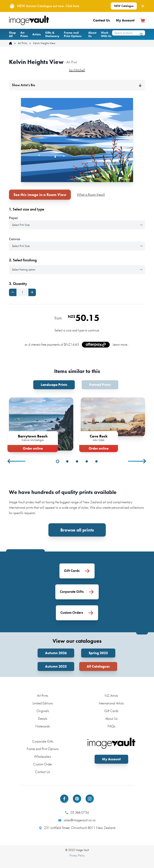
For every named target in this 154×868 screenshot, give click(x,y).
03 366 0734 (77, 812)
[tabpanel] (41, 424)
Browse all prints (77, 530)
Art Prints (24, 34)
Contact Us (101, 20)
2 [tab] (67, 461)
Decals (43, 719)
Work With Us (106, 34)
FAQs (111, 726)
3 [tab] (77, 461)
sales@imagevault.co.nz (77, 820)
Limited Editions (43, 703)
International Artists (111, 703)
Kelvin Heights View (44, 43)
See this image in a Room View (40, 195)
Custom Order (43, 764)
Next (137, 461)
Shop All (12, 34)
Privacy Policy (77, 855)
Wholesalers (43, 756)
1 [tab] (58, 461)
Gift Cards (111, 711)
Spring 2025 (98, 653)
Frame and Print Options (73, 34)
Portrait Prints (100, 385)
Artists (37, 34)
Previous (17, 461)
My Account (125, 20)
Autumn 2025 (56, 666)
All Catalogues (98, 666)
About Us (92, 34)
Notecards (43, 726)
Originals (43, 711)
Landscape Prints (54, 385)
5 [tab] (96, 461)
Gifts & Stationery (52, 34)
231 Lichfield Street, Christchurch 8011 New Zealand (77, 828)
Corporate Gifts (43, 741)
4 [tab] (87, 461)
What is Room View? (91, 195)
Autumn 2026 (56, 653)
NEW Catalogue (124, 6)
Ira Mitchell (77, 70)
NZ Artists (111, 696)
